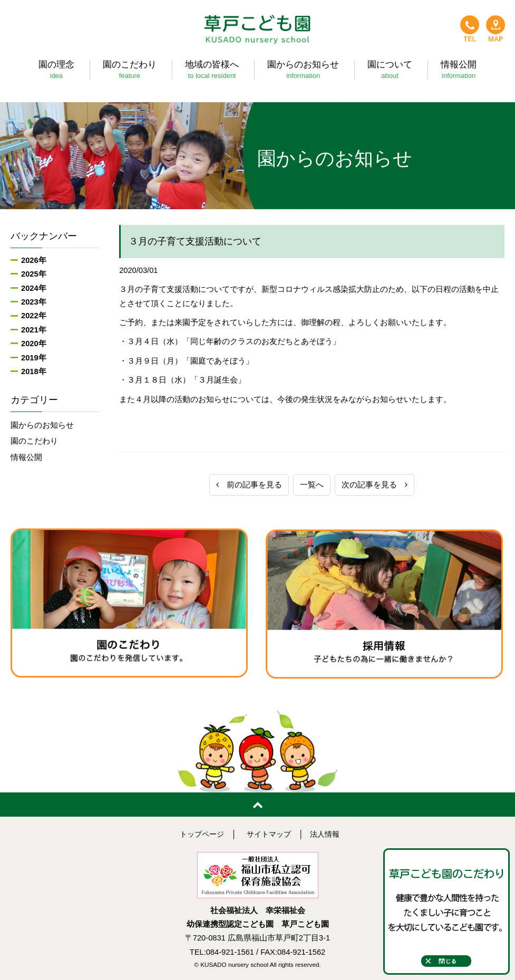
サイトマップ (269, 834)
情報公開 (26, 457)
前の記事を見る (249, 485)
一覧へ (312, 485)
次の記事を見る (375, 485)
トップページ (199, 834)
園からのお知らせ (42, 425)
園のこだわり (34, 441)
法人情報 (328, 834)
